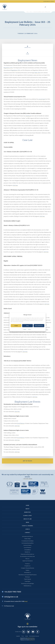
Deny (27, 326)
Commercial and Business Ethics (28, 543)
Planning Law (28, 577)
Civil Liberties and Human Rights (27, 541)
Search (45, 7)
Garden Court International (28, 561)
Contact (28, 533)
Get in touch (28, 461)
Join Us (28, 529)
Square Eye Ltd (32, 640)
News (28, 522)
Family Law (27, 559)
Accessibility (18, 636)
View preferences (39, 326)
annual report (42, 99)
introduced (29, 116)
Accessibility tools (49, 1)
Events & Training (27, 526)
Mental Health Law (27, 572)
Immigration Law (27, 566)
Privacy (30, 329)
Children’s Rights (27, 539)
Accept (16, 326)
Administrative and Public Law (28, 536)
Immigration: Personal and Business (27, 568)
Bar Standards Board (31, 638)
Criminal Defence (28, 550)
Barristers (27, 512)
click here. (15, 185)
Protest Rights (27, 581)
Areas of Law (27, 519)
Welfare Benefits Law (27, 586)
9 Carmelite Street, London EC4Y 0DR (16, 601)
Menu (52, 7)
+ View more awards (27, 479)
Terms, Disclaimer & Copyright (34, 636)
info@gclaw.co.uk (11, 597)
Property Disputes (27, 579)
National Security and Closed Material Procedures (27, 575)
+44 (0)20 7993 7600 (48, 7)
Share (28, 53)
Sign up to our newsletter (28, 627)
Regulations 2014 (8, 68)
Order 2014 (37, 73)
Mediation (27, 570)
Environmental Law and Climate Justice (27, 556)
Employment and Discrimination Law (28, 554)
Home (28, 505)
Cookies (25, 329)
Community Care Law (27, 545)
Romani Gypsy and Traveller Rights (28, 584)
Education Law (28, 552)
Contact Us (27, 47)
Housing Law (27, 564)
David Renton (21, 423)
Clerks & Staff (27, 516)
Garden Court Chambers (5, 7)
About (27, 509)
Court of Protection (27, 548)
